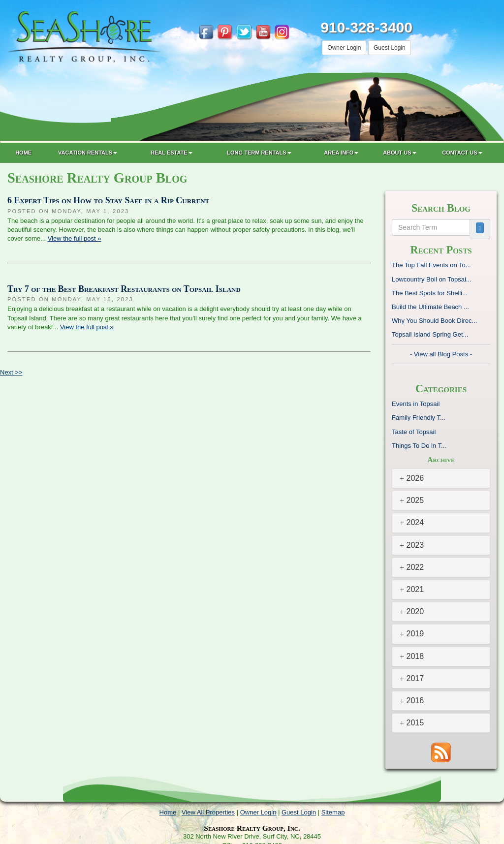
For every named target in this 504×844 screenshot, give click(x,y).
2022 (412, 567)
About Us (399, 153)
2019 (412, 634)
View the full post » (75, 238)
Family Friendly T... (419, 418)
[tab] (441, 478)
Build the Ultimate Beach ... (430, 307)
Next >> (11, 372)
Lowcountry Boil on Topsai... (432, 279)
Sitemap (333, 812)
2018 (412, 656)
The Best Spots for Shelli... (430, 293)
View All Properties (208, 812)
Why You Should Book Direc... (434, 321)
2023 (412, 545)
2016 (412, 701)
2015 (412, 723)
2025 (412, 500)
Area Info (341, 153)
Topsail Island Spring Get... (430, 334)
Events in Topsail (416, 404)
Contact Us (462, 153)
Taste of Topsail (414, 432)
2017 (412, 678)
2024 (412, 522)
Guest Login (390, 48)
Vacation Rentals (88, 153)
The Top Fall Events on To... (431, 265)
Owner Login (344, 48)
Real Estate (172, 153)
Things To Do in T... (419, 446)
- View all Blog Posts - (441, 354)
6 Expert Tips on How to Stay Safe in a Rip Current (108, 200)
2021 (412, 589)
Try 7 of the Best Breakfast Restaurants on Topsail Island (124, 289)
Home (23, 153)
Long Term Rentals (259, 153)
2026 (412, 478)
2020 (412, 611)
